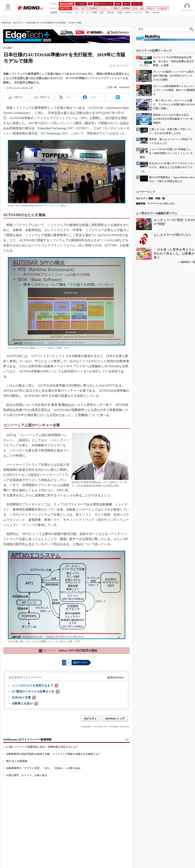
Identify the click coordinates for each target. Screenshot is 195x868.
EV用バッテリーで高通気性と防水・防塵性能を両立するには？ (42, 747)
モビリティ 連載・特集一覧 (150, 198)
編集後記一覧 (188, 262)
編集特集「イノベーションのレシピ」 (156, 204)
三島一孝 (112, 87)
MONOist (6, 23)
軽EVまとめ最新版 (17, 761)
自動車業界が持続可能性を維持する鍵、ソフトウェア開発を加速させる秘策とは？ (53, 754)
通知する (45, 97)
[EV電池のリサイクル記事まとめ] (36, 691)
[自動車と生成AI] (25, 703)
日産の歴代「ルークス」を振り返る (27, 775)
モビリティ (18, 23)
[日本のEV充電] (24, 698)
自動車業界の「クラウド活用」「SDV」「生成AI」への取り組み (43, 768)
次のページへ (80, 663)
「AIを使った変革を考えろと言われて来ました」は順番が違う (174, 253)
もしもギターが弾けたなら (173, 235)
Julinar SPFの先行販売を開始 (68, 651)
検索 (192, 29)
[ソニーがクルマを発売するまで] (35, 686)
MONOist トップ (115, 719)
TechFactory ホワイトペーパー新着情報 (27, 740)
